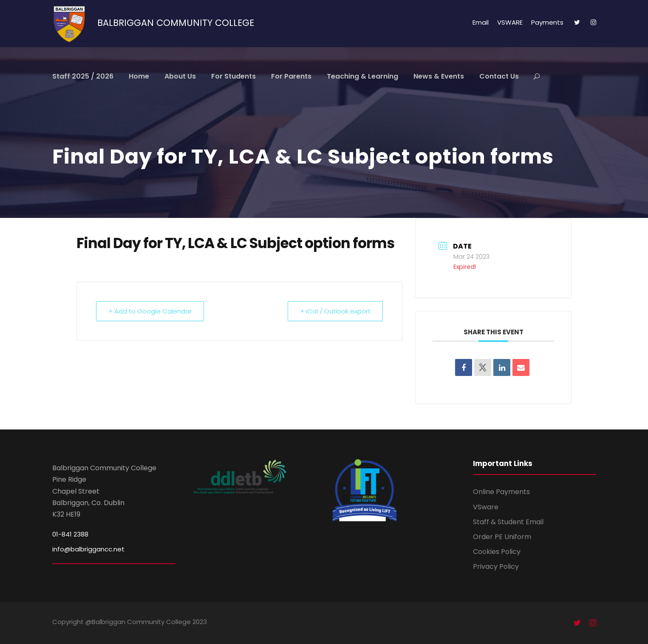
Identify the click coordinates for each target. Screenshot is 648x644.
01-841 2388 (70, 534)
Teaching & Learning (362, 76)
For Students (233, 76)
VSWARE (510, 22)
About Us (180, 76)
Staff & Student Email (508, 522)
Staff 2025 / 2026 (83, 76)
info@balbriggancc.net (88, 549)
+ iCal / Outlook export (335, 311)
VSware (486, 507)
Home (139, 76)
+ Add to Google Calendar (150, 311)
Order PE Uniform (502, 537)
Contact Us (499, 76)
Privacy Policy (496, 566)
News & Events (439, 76)
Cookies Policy (497, 552)
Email (481, 22)
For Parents (291, 76)
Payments (547, 22)
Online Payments (501, 492)
